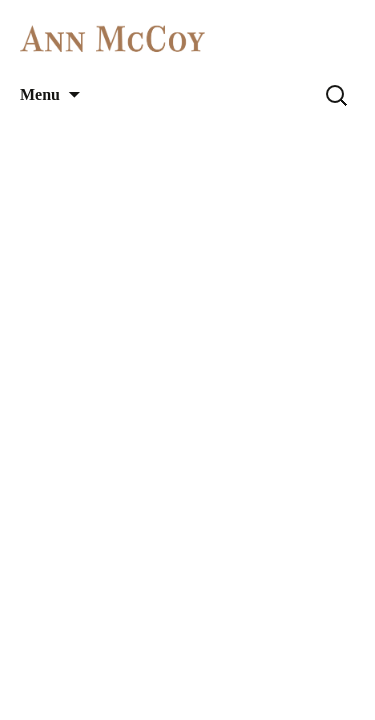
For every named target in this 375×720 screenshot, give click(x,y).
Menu (40, 94)
